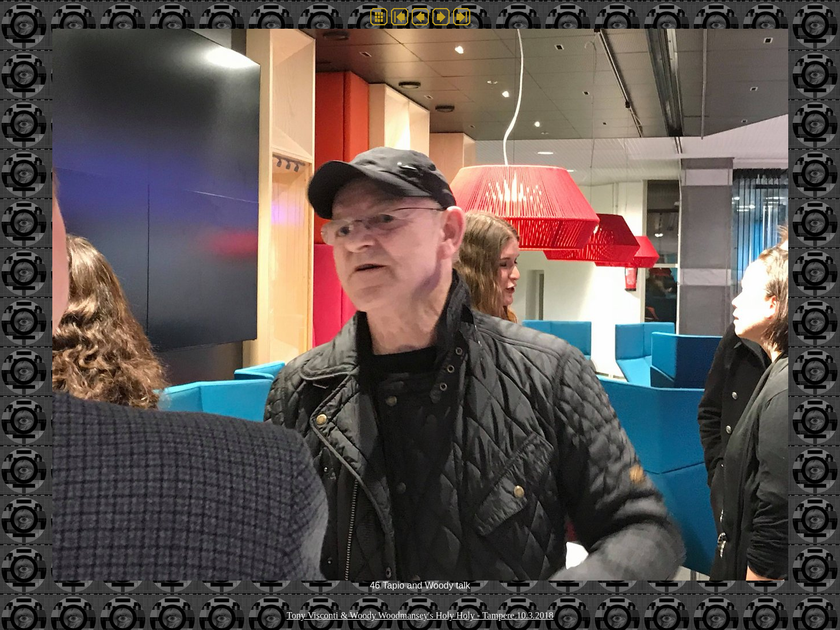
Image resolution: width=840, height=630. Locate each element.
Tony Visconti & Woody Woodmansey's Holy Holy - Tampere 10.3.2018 (420, 615)
